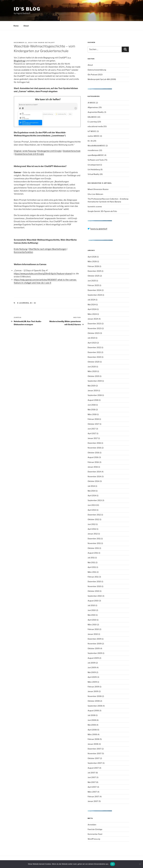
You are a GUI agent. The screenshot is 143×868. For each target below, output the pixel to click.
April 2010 (92, 620)
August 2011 (93, 553)
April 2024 (92, 309)
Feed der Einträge (95, 829)
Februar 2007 (93, 797)
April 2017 (92, 433)
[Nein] (140, 864)
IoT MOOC (92, 131)
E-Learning (23, 303)
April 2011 (92, 567)
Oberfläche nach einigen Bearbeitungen (48, 249)
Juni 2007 (92, 777)
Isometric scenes (95, 207)
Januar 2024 (93, 319)
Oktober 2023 (94, 333)
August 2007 (93, 768)
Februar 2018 (93, 419)
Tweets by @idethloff (97, 229)
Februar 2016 (93, 462)
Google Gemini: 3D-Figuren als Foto (102, 211)
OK (113, 864)
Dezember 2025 (94, 271)
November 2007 (95, 753)
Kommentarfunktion (23, 252)
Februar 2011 (93, 577)
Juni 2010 (92, 610)
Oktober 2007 (94, 758)
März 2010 (92, 625)
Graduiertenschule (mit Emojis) (29, 154)
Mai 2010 (92, 615)
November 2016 (94, 448)
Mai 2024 (92, 305)
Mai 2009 (92, 672)
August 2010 (93, 601)
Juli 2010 (91, 605)
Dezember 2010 (94, 581)
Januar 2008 (93, 744)
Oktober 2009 (94, 648)
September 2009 (95, 653)
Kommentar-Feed (95, 834)
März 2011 (92, 572)
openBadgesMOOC (96, 155)
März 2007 (92, 792)
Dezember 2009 (95, 639)
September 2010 (95, 596)
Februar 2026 (93, 266)
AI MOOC (92, 103)
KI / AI (33, 303)
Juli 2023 (91, 338)
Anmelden (92, 825)
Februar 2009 (93, 687)
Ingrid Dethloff (46, 43)
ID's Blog (27, 9)
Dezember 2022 (94, 347)
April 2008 (92, 730)
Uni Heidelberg (94, 169)
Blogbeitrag (19, 61)
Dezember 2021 (94, 352)
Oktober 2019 (94, 376)
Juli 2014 (91, 486)
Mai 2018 (92, 410)
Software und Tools (96, 160)
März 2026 (92, 261)
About (26, 26)
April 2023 (92, 343)
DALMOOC (92, 117)
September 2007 (95, 763)
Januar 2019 (93, 390)
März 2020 (92, 371)
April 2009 (92, 677)
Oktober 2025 (94, 276)
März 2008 (92, 734)
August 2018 (93, 400)
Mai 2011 (91, 562)
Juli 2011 (91, 558)
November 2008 (95, 696)
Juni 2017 (92, 429)
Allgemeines (93, 107)
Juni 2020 (92, 367)
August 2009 (93, 658)
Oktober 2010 (94, 591)
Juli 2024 (91, 300)
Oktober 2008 (94, 701)
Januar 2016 (93, 467)
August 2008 (93, 711)
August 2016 (93, 457)
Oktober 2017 (93, 424)
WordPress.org (94, 839)
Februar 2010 (93, 629)
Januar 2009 (93, 691)
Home (16, 26)
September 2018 (95, 395)
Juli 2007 (92, 773)
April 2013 (92, 510)
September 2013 (95, 500)
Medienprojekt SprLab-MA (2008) (102, 79)
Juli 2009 (92, 663)
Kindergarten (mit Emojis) (49, 151)
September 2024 (95, 295)
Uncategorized (94, 165)
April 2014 (92, 496)
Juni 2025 (92, 281)
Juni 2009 (92, 667)
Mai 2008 (92, 725)
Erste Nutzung (21, 249)
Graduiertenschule (72, 151)
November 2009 (95, 644)
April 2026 (92, 257)
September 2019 (95, 381)
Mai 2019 (92, 386)
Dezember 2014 (94, 472)
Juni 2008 (92, 720)
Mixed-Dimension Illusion (98, 189)
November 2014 (94, 476)
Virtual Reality (94, 174)
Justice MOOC (94, 136)
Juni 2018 (92, 405)
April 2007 (92, 787)
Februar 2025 (93, 285)
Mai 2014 (92, 491)
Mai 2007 (92, 782)
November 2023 (95, 328)
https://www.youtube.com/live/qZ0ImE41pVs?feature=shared (43, 274)
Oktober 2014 (93, 481)
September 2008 (95, 706)
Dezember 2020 (94, 357)
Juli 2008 (92, 715)
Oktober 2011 (93, 548)
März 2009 (92, 682)
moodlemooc (93, 150)
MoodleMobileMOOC (97, 146)
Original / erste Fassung (25, 151)
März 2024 (92, 314)
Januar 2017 (93, 438)
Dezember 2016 (94, 443)
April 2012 (92, 529)
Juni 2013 (92, 505)
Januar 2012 (93, 534)
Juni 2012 (92, 524)
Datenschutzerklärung (97, 70)
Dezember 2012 (94, 515)
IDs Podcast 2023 (95, 75)
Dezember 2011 (94, 539)
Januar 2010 (93, 634)
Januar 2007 (93, 801)
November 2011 (94, 543)
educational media (95, 126)
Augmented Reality (96, 112)
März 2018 (92, 414)
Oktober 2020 (94, 362)
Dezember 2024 (94, 290)
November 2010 (94, 586)
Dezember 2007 (94, 749)
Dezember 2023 (94, 324)
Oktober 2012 (93, 519)
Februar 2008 (93, 739)
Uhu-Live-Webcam (95, 194)
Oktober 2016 (94, 453)
